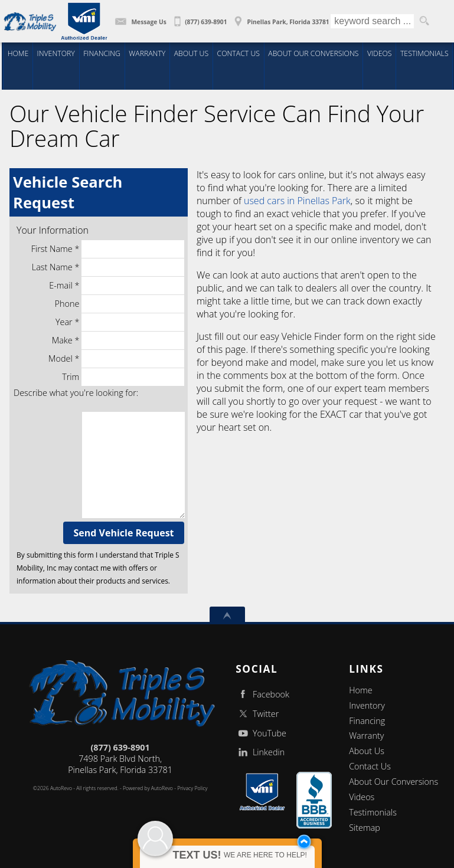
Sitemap (365, 828)
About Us (367, 751)
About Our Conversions (393, 782)
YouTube (261, 733)
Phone (120, 304)
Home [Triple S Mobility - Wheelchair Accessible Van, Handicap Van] (16, 53)
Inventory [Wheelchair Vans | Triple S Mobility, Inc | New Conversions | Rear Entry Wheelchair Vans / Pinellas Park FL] (54, 53)
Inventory (367, 705)
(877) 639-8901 (120, 747)
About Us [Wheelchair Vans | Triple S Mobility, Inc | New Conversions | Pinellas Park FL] (191, 53)
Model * (116, 359)
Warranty (366, 736)
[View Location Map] (280, 18)
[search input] (372, 21)
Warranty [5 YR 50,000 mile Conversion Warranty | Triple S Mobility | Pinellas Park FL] (147, 53)
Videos (362, 797)
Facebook (262, 694)
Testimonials (373, 812)
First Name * (108, 249)
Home (360, 690)
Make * (118, 340)
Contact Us (370, 766)
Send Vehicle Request (124, 533)
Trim (123, 377)
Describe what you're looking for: (76, 393)
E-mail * (117, 286)
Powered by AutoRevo (148, 788)
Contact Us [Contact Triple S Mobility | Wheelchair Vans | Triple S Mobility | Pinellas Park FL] (239, 53)
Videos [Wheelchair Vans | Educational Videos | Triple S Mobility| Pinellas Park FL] (380, 53)
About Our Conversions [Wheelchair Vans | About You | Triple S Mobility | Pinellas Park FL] (313, 53)
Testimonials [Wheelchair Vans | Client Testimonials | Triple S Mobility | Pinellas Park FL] (425, 53)
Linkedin (260, 752)
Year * (120, 322)
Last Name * (108, 267)
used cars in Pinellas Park (297, 201)
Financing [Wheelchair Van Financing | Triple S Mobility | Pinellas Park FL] (101, 53)
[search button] (424, 21)
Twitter (257, 714)
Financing (367, 721)
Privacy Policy (192, 788)
